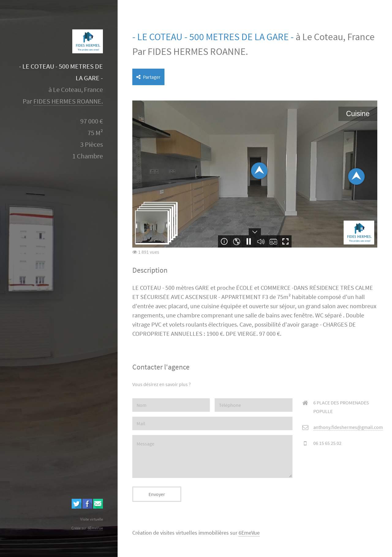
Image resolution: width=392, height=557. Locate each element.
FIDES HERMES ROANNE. (68, 101)
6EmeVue (249, 533)
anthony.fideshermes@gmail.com (348, 427)
